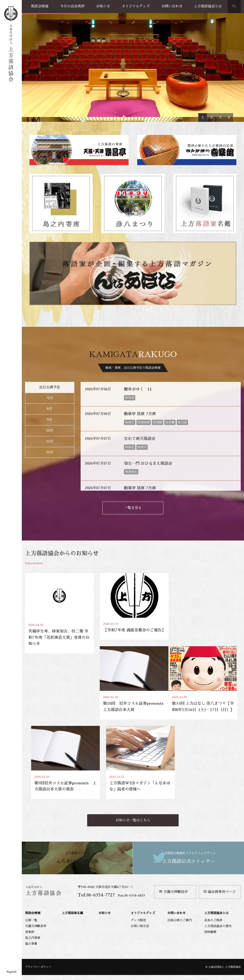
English (12, 972)
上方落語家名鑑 (72, 863)
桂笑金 (130, 342)
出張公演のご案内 (180, 870)
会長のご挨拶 (213, 870)
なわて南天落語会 (140, 383)
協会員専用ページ (220, 842)
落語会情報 (40, 6)
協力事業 (31, 893)
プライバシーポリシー (38, 916)
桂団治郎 (144, 367)
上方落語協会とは (208, 6)
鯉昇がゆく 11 (138, 334)
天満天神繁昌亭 (173, 842)
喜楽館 (30, 881)
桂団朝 (158, 367)
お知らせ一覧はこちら (133, 770)
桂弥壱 (130, 392)
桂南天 (130, 367)
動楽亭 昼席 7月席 (140, 359)
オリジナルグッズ (136, 6)
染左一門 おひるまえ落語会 (148, 408)
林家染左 (131, 416)
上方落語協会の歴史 (218, 876)
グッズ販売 (138, 870)
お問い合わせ (172, 6)
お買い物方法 (140, 876)
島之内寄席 (33, 887)
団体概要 (210, 881)
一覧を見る (133, 452)
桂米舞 (170, 367)
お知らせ (103, 6)
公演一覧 (31, 870)
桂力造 (182, 367)
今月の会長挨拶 (72, 6)
